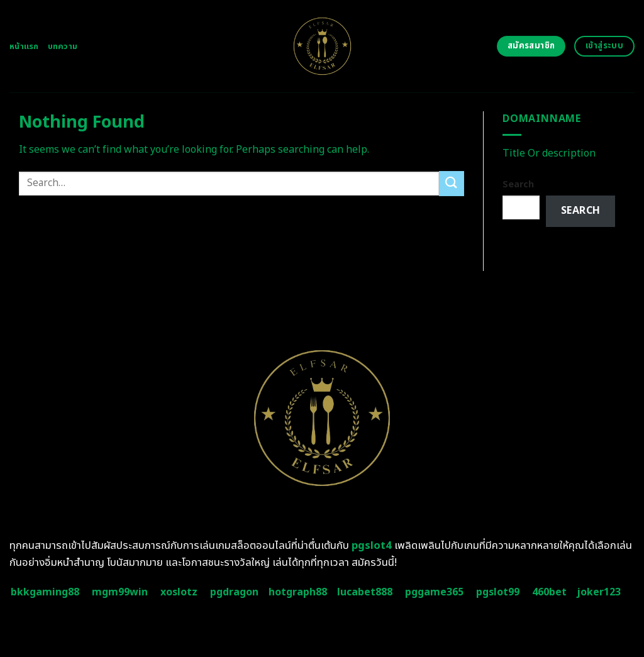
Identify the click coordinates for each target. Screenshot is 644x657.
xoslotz (179, 592)
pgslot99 (498, 592)
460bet (549, 592)
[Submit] (452, 183)
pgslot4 (372, 546)
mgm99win (120, 592)
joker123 (599, 592)
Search (518, 185)
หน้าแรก (24, 47)
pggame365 (434, 592)
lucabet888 (365, 592)
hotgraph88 (298, 592)
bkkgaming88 (45, 592)
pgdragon (234, 592)
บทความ (63, 47)
